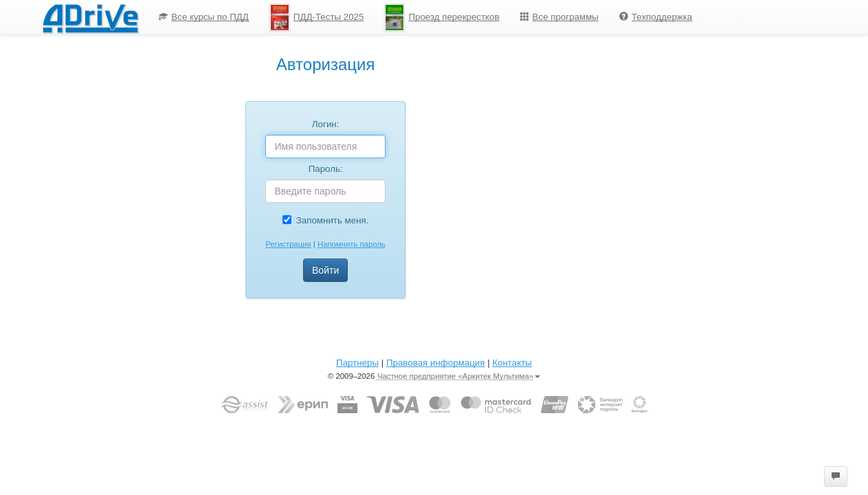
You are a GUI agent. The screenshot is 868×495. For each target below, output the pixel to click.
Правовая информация (435, 363)
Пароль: (326, 169)
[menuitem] (204, 17)
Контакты (512, 363)
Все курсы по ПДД (204, 17)
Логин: (326, 124)
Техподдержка (656, 17)
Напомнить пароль (352, 244)
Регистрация (288, 244)
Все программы (559, 17)
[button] (836, 476)
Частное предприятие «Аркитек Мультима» (459, 376)
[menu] (425, 17)
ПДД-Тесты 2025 (317, 18)
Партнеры (357, 363)
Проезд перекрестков (442, 18)
